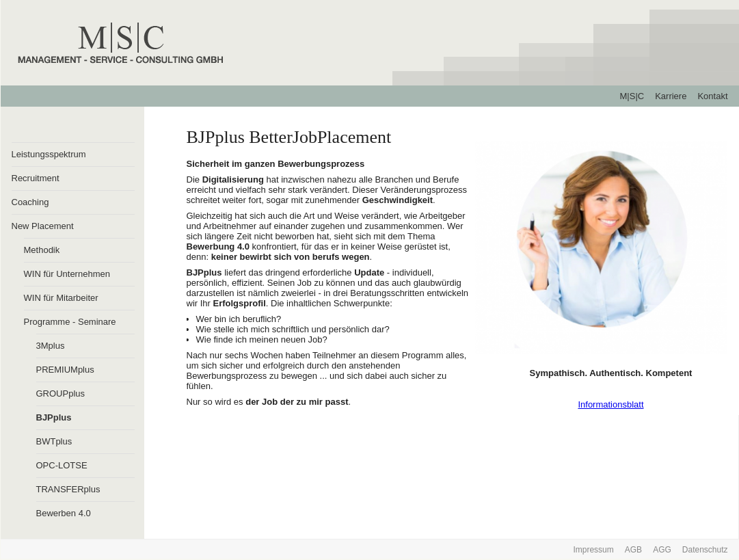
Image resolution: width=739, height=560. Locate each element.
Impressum (593, 550)
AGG (662, 550)
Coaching (30, 202)
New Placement (43, 226)
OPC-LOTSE (62, 465)
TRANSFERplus (68, 489)
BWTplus (54, 441)
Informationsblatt (610, 404)
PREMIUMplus (65, 370)
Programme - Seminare (70, 322)
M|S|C (632, 96)
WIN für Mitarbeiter (61, 298)
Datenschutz (705, 550)
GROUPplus (61, 394)
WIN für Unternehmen (67, 274)
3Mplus (51, 346)
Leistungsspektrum (49, 154)
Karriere (671, 96)
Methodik (42, 250)
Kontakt (712, 96)
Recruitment (36, 178)
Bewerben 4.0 (64, 513)
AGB (633, 550)
